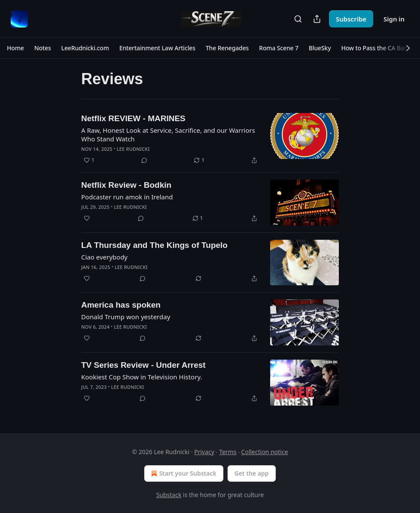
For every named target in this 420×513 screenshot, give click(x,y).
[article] (210, 139)
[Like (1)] (89, 160)
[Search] (298, 19)
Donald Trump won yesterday (126, 317)
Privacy (204, 452)
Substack (169, 495)
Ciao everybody (104, 257)
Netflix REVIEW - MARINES (133, 118)
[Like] (87, 218)
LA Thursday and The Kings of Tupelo (154, 245)
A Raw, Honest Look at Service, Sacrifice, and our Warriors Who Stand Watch (168, 134)
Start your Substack (183, 473)
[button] (15, 48)
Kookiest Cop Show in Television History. (142, 377)
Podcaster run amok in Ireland (127, 197)
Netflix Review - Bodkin (126, 185)
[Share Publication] (317, 19)
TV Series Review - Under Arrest (143, 365)
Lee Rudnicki (133, 149)
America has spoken (121, 305)
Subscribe (351, 19)
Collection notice (265, 452)
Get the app (252, 473)
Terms (228, 452)
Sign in (394, 19)
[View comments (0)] (144, 160)
